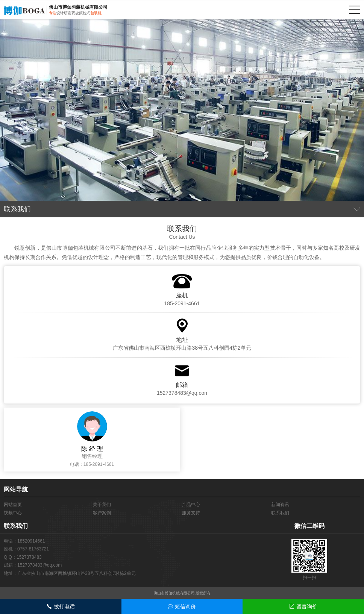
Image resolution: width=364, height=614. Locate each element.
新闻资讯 (280, 505)
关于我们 (102, 505)
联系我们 (280, 513)
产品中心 (191, 505)
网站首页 (13, 505)
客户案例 (102, 513)
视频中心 (13, 513)
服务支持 (191, 513)
